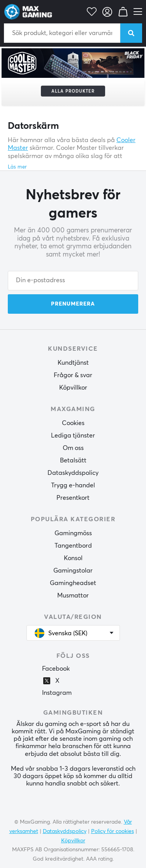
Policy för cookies (113, 831)
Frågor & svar (73, 375)
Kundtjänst (73, 363)
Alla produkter (73, 91)
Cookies (73, 423)
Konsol (73, 558)
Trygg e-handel (73, 485)
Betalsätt (73, 460)
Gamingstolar (73, 571)
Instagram (57, 693)
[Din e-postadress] (73, 281)
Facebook (56, 669)
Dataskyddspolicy (73, 473)
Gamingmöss (73, 533)
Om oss (73, 448)
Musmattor (73, 596)
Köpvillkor (73, 388)
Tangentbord (73, 546)
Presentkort (73, 498)
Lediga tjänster (73, 436)
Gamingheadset (73, 583)
